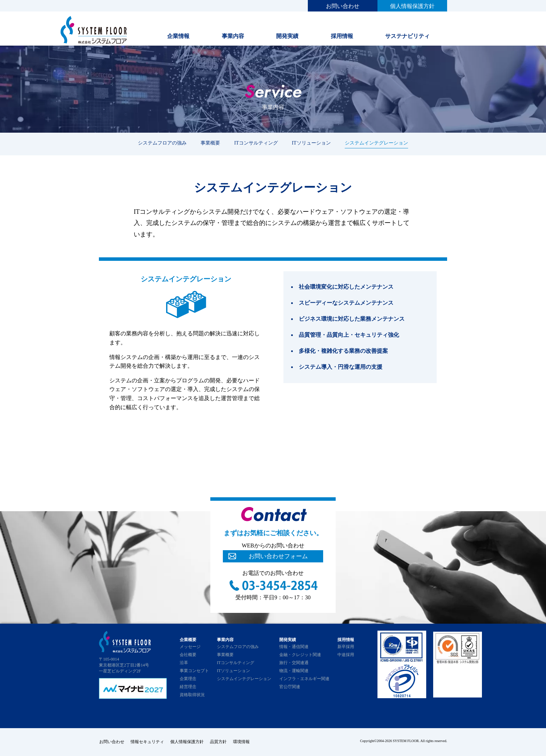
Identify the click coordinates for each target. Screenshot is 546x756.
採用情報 (342, 36)
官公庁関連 (290, 687)
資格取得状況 (192, 695)
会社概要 (188, 655)
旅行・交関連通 (294, 663)
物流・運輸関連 (294, 671)
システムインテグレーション (376, 143)
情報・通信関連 (294, 647)
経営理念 (188, 687)
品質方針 (220, 742)
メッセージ (190, 647)
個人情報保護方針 (412, 6)
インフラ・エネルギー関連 (304, 679)
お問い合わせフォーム (278, 556)
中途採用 (346, 655)
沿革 (184, 663)
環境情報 (244, 742)
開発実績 (287, 36)
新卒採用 (346, 647)
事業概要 (210, 143)
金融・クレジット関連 (300, 655)
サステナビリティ (407, 36)
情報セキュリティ (148, 742)
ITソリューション (311, 143)
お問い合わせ (343, 6)
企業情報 (178, 36)
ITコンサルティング (256, 143)
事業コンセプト (194, 671)
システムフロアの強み (162, 143)
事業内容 (233, 36)
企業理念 (188, 679)
